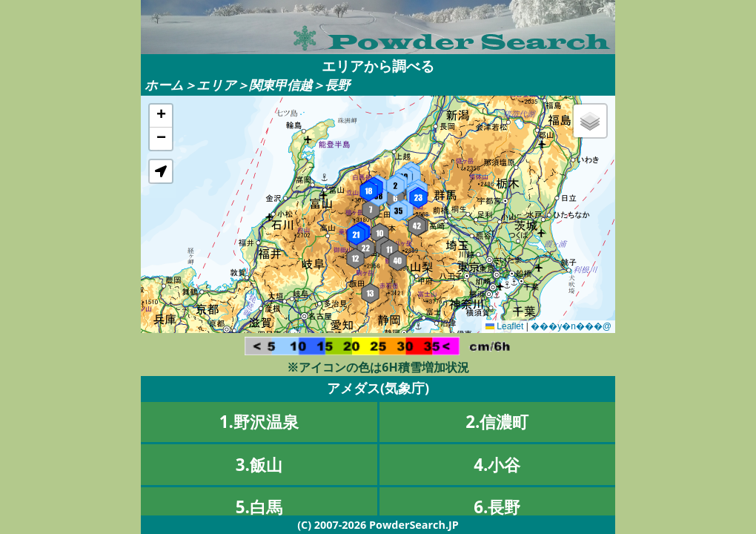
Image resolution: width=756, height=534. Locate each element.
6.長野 (497, 507)
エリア (216, 85)
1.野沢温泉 (259, 422)
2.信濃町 (497, 422)
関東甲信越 (281, 85)
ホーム (164, 85)
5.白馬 (259, 507)
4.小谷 (497, 465)
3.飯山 (259, 465)
